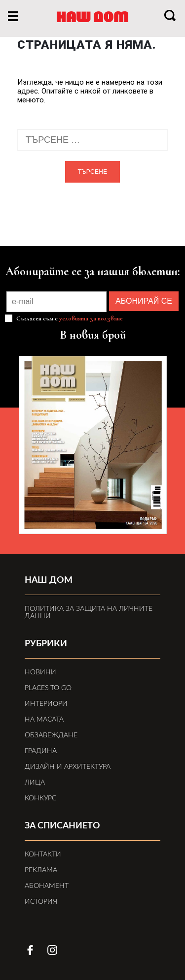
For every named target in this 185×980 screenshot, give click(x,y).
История (41, 902)
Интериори (46, 704)
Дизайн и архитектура (68, 767)
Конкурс (40, 798)
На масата (44, 720)
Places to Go (48, 688)
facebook (30, 950)
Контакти (43, 854)
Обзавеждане (51, 735)
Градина (41, 751)
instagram (52, 950)
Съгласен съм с (69, 318)
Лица (35, 783)
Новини (40, 672)
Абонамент (47, 886)
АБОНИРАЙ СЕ (144, 301)
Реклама (41, 870)
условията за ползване (91, 318)
